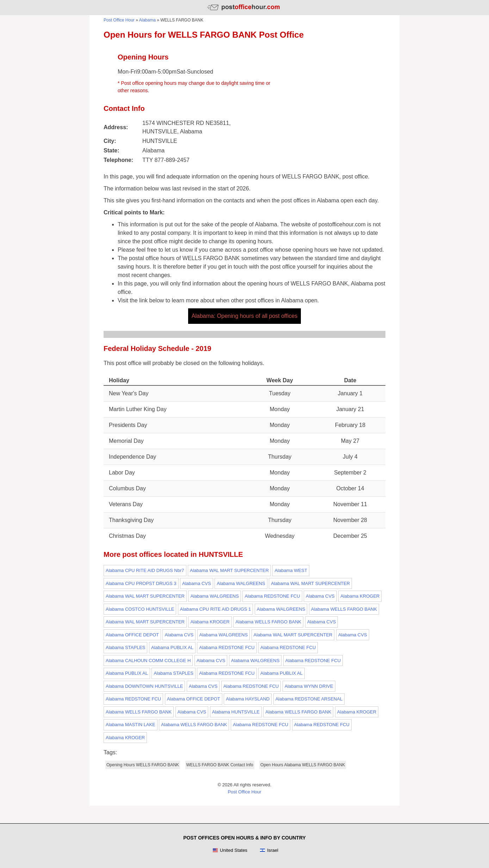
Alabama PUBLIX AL (172, 647)
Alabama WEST (291, 570)
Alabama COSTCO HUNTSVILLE (140, 609)
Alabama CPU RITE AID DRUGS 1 (216, 609)
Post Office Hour (119, 20)
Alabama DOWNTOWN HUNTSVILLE (144, 686)
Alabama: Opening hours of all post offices (244, 316)
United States (230, 850)
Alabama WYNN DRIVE (309, 686)
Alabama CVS (197, 583)
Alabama (147, 20)
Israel (269, 850)
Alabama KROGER (360, 596)
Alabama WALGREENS (241, 583)
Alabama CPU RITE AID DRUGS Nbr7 (145, 570)
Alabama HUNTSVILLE (236, 712)
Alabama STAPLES (125, 647)
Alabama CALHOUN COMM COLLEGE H (148, 661)
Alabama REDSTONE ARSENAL (309, 699)
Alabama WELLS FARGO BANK (344, 609)
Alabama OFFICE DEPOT (132, 635)
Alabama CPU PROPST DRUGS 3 (141, 583)
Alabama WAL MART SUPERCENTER (229, 570)
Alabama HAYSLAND (248, 699)
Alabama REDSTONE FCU (272, 596)
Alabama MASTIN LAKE (131, 725)
